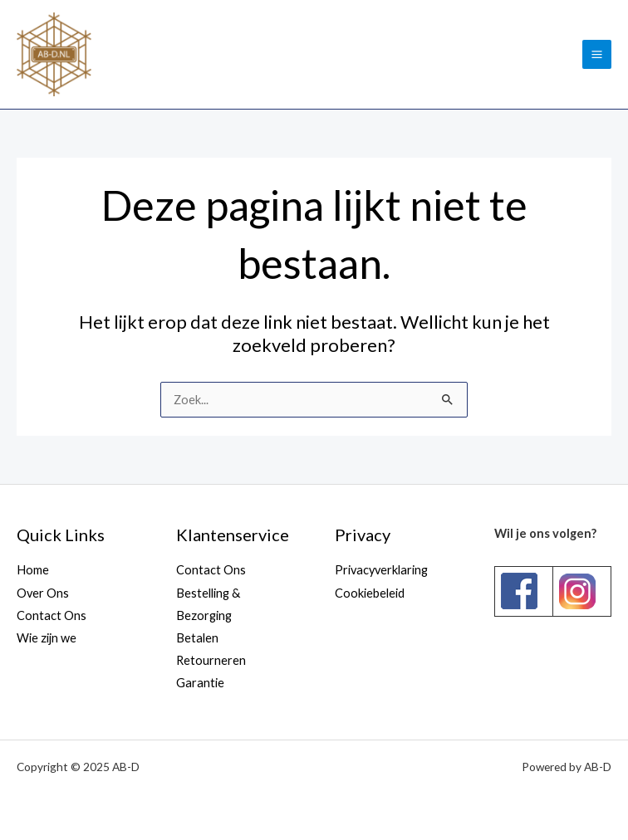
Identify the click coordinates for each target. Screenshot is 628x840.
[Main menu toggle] (597, 54)
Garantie (200, 683)
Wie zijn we (47, 638)
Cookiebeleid (370, 593)
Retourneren (211, 660)
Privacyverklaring (381, 570)
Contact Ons (52, 615)
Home (33, 570)
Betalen (197, 638)
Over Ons (43, 593)
